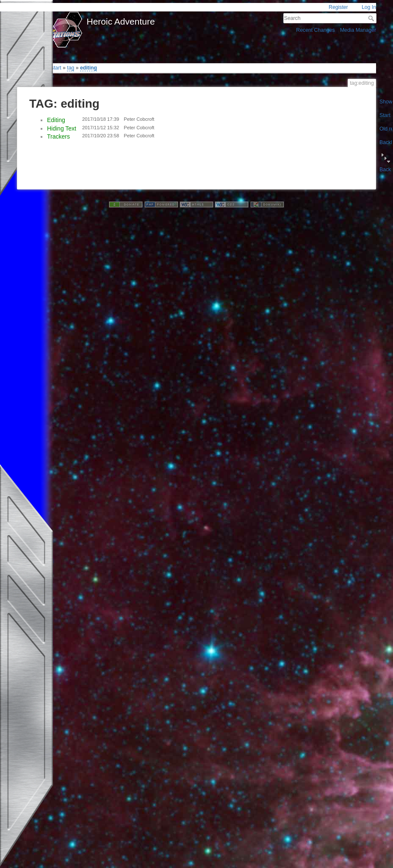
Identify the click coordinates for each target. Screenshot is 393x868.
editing (89, 68)
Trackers (58, 136)
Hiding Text (62, 128)
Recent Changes (315, 30)
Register (338, 7)
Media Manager (358, 30)
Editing (56, 120)
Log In (369, 7)
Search (372, 18)
